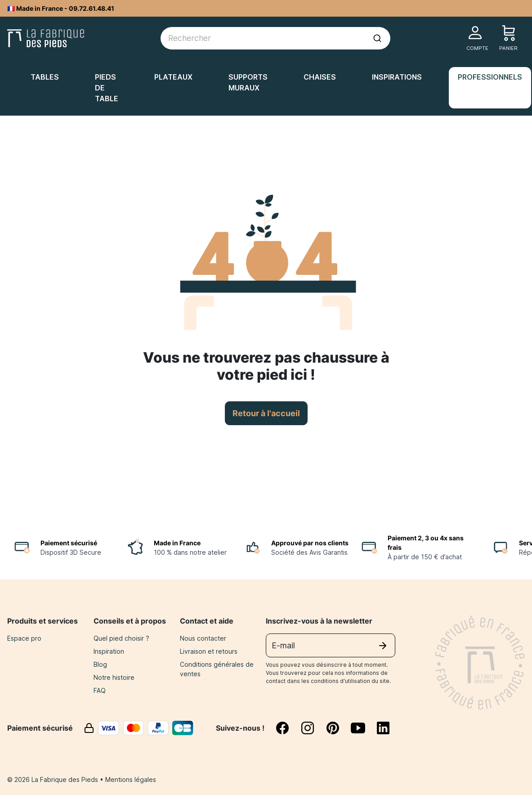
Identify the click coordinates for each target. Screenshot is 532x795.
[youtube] (363, 728)
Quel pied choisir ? (121, 638)
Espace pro (24, 638)
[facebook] (288, 728)
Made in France (177, 543)
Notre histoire (114, 677)
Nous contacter (203, 638)
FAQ (100, 690)
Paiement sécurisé (69, 543)
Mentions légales (131, 779)
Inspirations (397, 77)
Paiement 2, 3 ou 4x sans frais (426, 543)
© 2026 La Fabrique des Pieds (54, 779)
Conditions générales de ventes (217, 669)
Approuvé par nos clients (310, 543)
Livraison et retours (209, 651)
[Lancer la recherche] (377, 38)
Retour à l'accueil (266, 413)
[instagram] (313, 728)
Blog (100, 664)
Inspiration (109, 651)
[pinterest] (338, 728)
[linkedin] (383, 728)
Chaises (320, 77)
